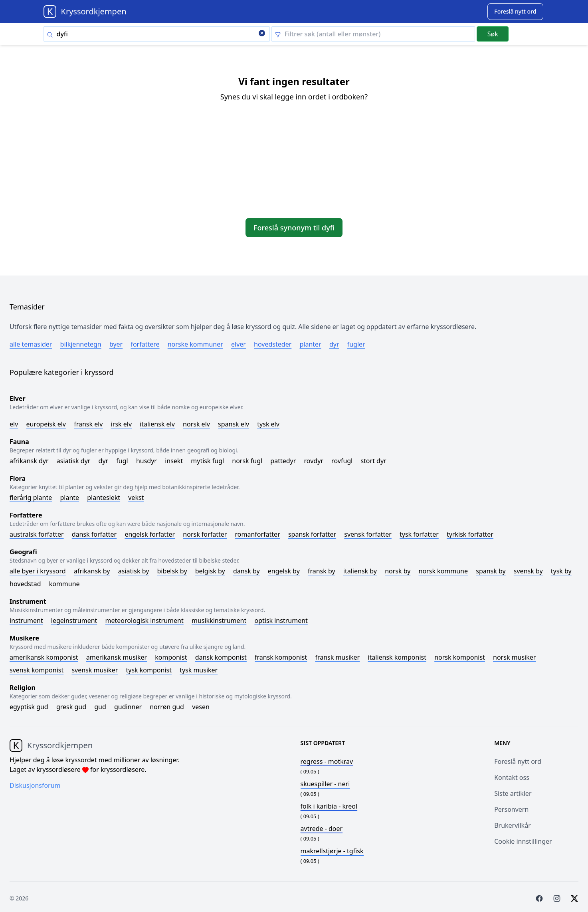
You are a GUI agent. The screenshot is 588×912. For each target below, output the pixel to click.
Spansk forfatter (312, 534)
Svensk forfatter (368, 534)
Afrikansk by (92, 571)
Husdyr (147, 461)
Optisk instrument (281, 621)
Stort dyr (373, 461)
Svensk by (528, 571)
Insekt (174, 461)
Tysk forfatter (419, 534)
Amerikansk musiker (117, 657)
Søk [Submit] (493, 34)
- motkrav (327, 761)
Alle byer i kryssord (38, 571)
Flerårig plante (31, 498)
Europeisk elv (46, 424)
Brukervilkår (513, 825)
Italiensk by (360, 571)
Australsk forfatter (37, 534)
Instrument (26, 621)
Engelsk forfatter (150, 534)
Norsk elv (196, 424)
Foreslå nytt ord (518, 761)
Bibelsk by (172, 571)
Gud (100, 707)
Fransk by (322, 571)
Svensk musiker (95, 670)
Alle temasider (31, 344)
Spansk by (491, 571)
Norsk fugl (247, 461)
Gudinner (128, 707)
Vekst (136, 498)
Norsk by (398, 571)
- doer (322, 829)
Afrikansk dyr (29, 461)
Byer (116, 344)
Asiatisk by (134, 571)
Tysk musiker (199, 670)
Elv (14, 424)
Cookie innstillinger (523, 841)
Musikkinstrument (219, 621)
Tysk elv (268, 424)
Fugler (356, 344)
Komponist (171, 657)
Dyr (334, 344)
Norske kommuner (195, 344)
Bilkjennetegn (81, 344)
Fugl (122, 461)
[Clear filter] (373, 34)
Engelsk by (284, 571)
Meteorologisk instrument (145, 621)
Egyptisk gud (29, 707)
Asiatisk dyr (74, 461)
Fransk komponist (281, 657)
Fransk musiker (337, 657)
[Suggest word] (515, 12)
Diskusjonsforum (35, 785)
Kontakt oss (512, 777)
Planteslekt (104, 498)
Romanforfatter (258, 534)
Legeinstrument (74, 621)
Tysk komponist (148, 670)
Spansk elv (234, 424)
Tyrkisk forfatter (470, 534)
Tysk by (561, 571)
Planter (310, 344)
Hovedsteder (273, 344)
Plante (69, 498)
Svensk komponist (37, 670)
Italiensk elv (157, 424)
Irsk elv (121, 424)
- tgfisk (332, 851)
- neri (325, 784)
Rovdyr (314, 461)
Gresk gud (71, 707)
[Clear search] (262, 34)
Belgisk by (210, 571)
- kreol (329, 806)
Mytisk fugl (207, 461)
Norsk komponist (460, 657)
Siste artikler (513, 793)
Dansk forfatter (94, 534)
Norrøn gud (167, 707)
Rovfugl (342, 461)
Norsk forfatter (205, 534)
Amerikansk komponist (44, 657)
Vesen (201, 707)
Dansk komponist (221, 657)
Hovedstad (25, 584)
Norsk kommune (443, 571)
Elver (239, 344)
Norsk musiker (514, 657)
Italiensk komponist (397, 657)
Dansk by (246, 571)
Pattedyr (283, 461)
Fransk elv (88, 424)
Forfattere (145, 344)
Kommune (64, 584)
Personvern (511, 809)
